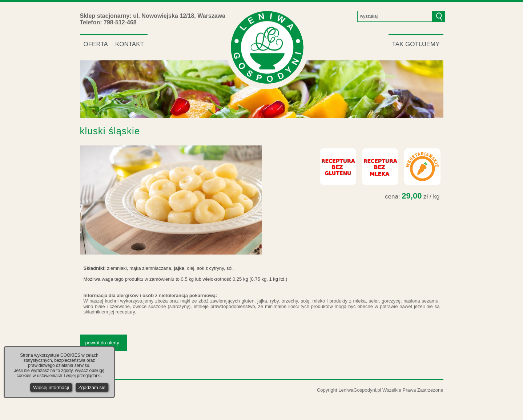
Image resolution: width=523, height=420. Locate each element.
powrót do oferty (102, 343)
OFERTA (96, 44)
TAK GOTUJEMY (416, 44)
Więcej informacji (51, 387)
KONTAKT (130, 44)
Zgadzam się (92, 387)
